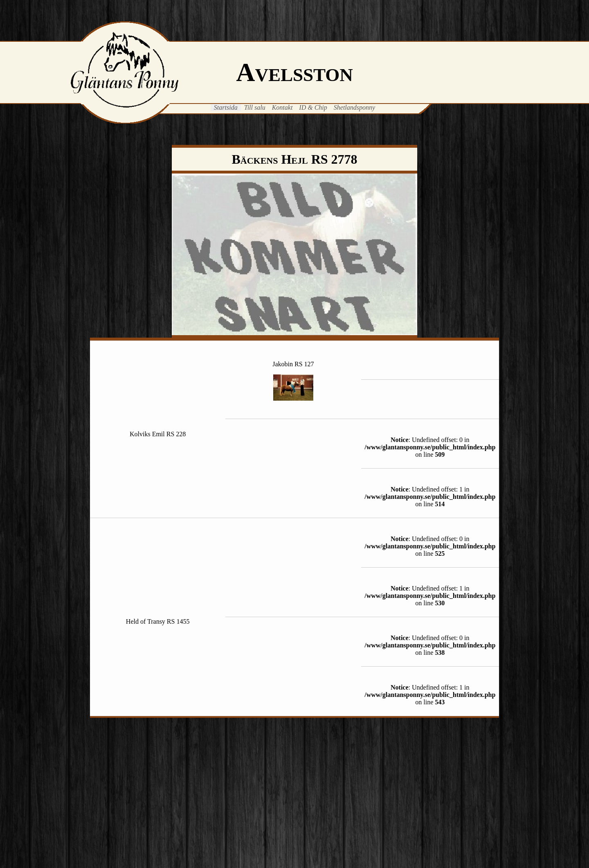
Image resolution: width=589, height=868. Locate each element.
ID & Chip (313, 107)
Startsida (226, 107)
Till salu (255, 107)
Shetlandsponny (354, 107)
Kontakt (282, 107)
